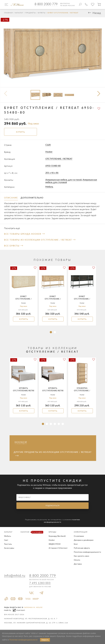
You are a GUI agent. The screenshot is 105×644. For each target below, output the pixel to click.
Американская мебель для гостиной (64, 181)
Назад (97, 14)
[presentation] (7, 56)
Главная (8, 14)
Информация (81, 533)
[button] (99, 95)
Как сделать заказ (81, 557)
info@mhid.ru (15, 576)
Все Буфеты (13, 247)
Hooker (49, 153)
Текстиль (8, 545)
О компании (79, 537)
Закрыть (45, 640)
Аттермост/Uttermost (58, 549)
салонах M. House (33, 608)
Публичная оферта (82, 549)
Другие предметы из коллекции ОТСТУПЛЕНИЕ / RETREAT (53, 454)
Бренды (52, 533)
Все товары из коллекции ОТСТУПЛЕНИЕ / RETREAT (40, 241)
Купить (24, 320)
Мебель (49, 188)
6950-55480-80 (53, 167)
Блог (76, 545)
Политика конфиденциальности (87, 553)
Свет (6, 541)
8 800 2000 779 (46, 4)
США (48, 146)
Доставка (78, 565)
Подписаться (52, 507)
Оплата (77, 561)
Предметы (31, 14)
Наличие (31, 533)
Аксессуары (9, 549)
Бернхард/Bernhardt (57, 537)
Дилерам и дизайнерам (84, 541)
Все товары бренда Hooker (24, 235)
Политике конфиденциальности (23, 640)
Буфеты (42, 14)
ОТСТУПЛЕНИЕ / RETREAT (59, 160)
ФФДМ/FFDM (55, 545)
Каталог (19, 14)
